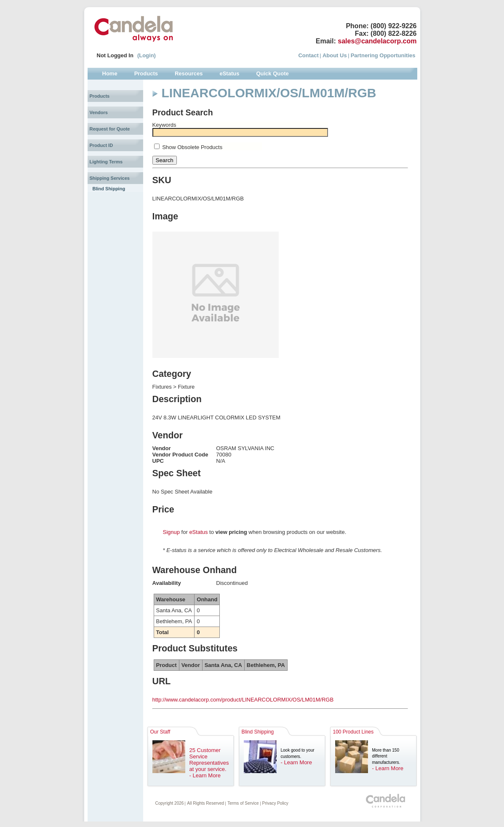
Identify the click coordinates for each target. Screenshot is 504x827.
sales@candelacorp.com (377, 41)
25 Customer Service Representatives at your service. (209, 760)
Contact (308, 55)
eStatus (198, 532)
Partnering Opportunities (383, 55)
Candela (134, 29)
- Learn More (205, 775)
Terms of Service (243, 803)
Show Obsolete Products (192, 147)
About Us (335, 55)
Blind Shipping (109, 189)
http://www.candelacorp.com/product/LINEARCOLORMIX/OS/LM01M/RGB (243, 700)
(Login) (147, 55)
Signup (171, 532)
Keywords (164, 125)
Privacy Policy (275, 803)
